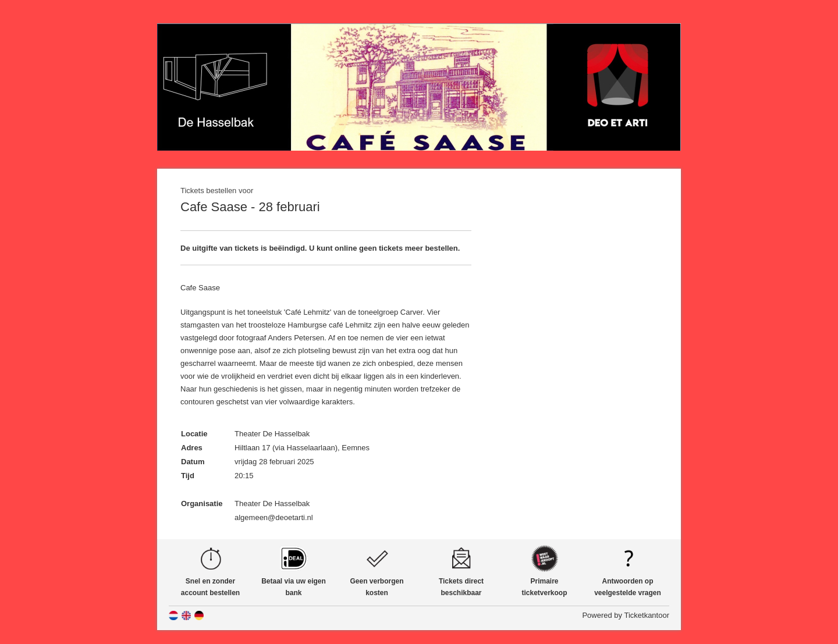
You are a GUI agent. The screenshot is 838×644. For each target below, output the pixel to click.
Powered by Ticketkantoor (626, 615)
